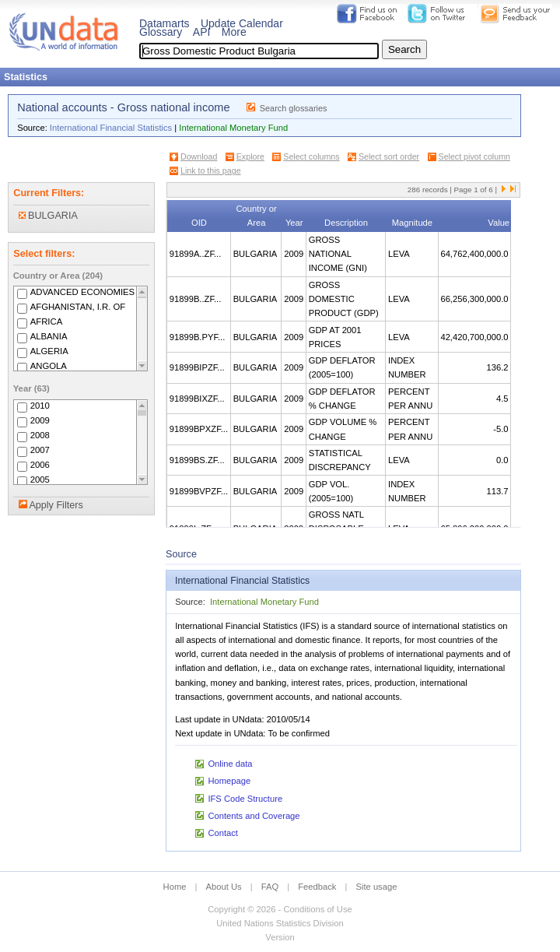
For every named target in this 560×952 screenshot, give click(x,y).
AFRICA (47, 321)
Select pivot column (474, 156)
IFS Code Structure (245, 799)
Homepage (229, 781)
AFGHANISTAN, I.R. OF (78, 307)
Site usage (377, 887)
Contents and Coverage (254, 816)
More (234, 32)
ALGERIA (49, 351)
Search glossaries (294, 108)
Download (199, 156)
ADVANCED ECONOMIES (83, 292)
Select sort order (389, 156)
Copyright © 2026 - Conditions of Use (280, 909)
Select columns (311, 156)
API (202, 32)
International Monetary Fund (233, 128)
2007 (40, 450)
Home (175, 887)
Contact (223, 833)
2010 (40, 406)
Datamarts (164, 23)
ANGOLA (49, 366)
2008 (40, 435)
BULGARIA (48, 216)
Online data (230, 764)
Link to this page (211, 170)
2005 (40, 480)
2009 (40, 420)
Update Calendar (242, 23)
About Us (224, 887)
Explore (250, 156)
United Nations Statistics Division (280, 923)
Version (280, 937)
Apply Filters (56, 505)
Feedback (317, 887)
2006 (40, 465)
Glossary (161, 32)
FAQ (270, 887)
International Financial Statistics (111, 128)
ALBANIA (49, 336)
